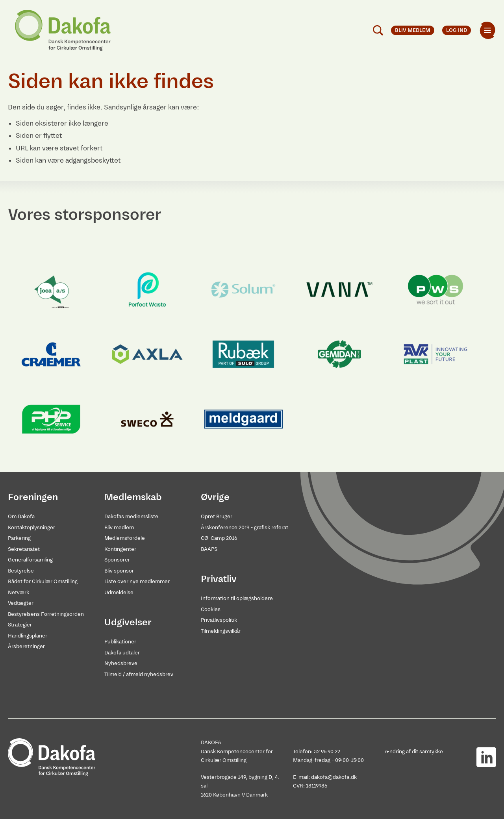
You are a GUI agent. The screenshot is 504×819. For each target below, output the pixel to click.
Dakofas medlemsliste (131, 516)
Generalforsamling (30, 560)
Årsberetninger (26, 646)
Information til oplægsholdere (237, 598)
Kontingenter (120, 549)
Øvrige (215, 497)
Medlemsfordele (125, 538)
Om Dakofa (21, 516)
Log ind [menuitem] (457, 30)
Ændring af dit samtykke (414, 751)
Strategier (20, 625)
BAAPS (209, 549)
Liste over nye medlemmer (137, 581)
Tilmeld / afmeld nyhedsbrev (139, 674)
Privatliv (219, 579)
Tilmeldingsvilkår (221, 631)
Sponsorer (117, 560)
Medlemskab (133, 497)
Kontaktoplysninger (31, 527)
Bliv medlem (119, 527)
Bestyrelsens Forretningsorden (46, 614)
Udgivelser (128, 622)
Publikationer (120, 642)
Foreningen (33, 497)
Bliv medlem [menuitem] (413, 30)
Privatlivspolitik (219, 620)
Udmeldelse (119, 592)
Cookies (211, 609)
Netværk (19, 592)
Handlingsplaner (28, 636)
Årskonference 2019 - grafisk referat (245, 527)
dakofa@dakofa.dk (334, 777)
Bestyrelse (21, 571)
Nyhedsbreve (121, 663)
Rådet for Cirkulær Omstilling (43, 581)
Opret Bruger (217, 516)
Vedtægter (21, 603)
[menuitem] (487, 30)
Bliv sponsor (119, 571)
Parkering (19, 538)
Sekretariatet (24, 549)
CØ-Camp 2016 (219, 538)
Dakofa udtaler (122, 653)
